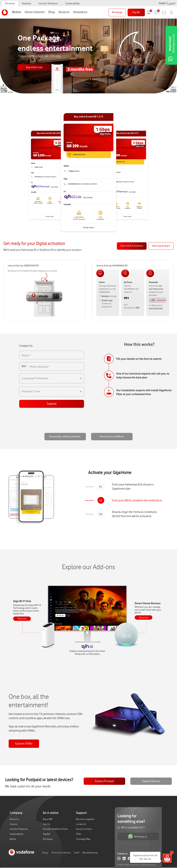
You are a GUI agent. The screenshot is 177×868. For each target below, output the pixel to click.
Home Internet (35, 12)
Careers (14, 824)
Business (27, 4)
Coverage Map (83, 839)
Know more (88, 228)
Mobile (17, 12)
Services (64, 12)
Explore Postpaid (104, 781)
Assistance (80, 12)
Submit (52, 404)
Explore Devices (151, 781)
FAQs (79, 834)
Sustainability (72, 4)
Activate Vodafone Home (55, 829)
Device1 (24, 619)
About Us (14, 819)
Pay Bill (136, 12)
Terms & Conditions (61, 853)
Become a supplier (85, 819)
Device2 (146, 618)
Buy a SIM (48, 819)
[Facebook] (129, 859)
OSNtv (89, 647)
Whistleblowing (90, 853)
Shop (52, 12)
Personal (10, 4)
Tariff (77, 853)
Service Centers (84, 829)
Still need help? (161, 246)
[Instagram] (119, 859)
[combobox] (52, 378)
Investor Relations (48, 4)
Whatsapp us (138, 836)
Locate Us (81, 824)
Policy (45, 853)
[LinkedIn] (124, 859)
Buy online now (34, 67)
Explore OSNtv (24, 744)
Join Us (46, 824)
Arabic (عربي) (167, 3)
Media (13, 839)
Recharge (117, 12)
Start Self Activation (132, 246)
